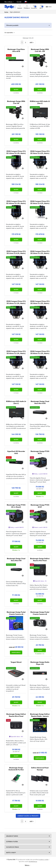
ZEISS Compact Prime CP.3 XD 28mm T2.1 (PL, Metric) (16, 302)
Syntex (6, 12)
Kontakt (19, 2)
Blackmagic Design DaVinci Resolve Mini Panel (40, 559)
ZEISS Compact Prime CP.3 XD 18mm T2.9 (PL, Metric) (40, 202)
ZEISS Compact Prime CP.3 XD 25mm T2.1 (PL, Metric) (40, 252)
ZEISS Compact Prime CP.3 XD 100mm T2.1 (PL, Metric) (16, 202)
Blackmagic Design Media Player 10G (40, 663)
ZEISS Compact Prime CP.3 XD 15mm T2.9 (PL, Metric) (40, 152)
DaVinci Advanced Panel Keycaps (40, 769)
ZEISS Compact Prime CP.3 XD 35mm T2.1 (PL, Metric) (40, 302)
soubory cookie (44, 859)
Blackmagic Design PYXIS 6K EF (40, 506)
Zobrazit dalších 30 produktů (28, 816)
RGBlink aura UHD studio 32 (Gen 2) (40, 102)
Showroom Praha (12, 847)
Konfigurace (16, 652)
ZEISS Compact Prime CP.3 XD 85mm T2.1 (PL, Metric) (40, 352)
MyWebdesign (33, 861)
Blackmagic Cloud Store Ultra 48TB (16, 50)
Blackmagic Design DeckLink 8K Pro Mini (16, 769)
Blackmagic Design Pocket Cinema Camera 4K (40, 613)
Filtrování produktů (12, 25)
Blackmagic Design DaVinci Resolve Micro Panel (16, 715)
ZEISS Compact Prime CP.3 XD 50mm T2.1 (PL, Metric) (16, 352)
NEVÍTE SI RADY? (11, 853)
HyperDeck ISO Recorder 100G (16, 452)
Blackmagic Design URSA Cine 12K (16, 102)
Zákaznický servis (12, 836)
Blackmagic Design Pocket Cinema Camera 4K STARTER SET (16, 613)
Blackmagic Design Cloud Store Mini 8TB (16, 559)
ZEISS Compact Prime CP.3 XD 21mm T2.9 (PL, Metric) (16, 252)
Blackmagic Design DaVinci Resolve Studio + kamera (40, 715)
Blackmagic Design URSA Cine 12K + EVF (40, 50)
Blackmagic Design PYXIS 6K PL (40, 452)
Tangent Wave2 (16, 662)
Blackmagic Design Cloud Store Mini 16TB (40, 402)
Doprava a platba (12, 842)
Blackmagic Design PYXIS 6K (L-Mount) (16, 506)
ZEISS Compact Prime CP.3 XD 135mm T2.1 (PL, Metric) (16, 152)
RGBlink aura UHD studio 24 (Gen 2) (16, 402)
